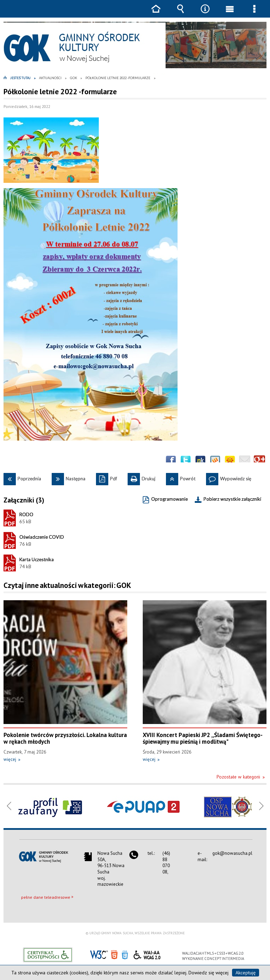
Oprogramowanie (169, 499)
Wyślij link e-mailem (245, 461)
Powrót (181, 477)
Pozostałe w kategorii (238, 777)
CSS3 (125, 954)
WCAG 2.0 (147, 954)
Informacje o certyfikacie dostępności (48, 955)
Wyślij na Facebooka (171, 461)
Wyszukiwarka (180, 14)
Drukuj (142, 477)
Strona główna (156, 14)
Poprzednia (22, 477)
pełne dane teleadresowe (46, 897)
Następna (69, 477)
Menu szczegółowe (254, 14)
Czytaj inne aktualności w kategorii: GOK (67, 585)
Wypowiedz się (229, 477)
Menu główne (230, 14)
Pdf (107, 477)
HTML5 (114, 954)
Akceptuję (246, 973)
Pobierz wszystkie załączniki (232, 499)
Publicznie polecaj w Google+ (259, 461)
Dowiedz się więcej (208, 973)
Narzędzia (205, 14)
